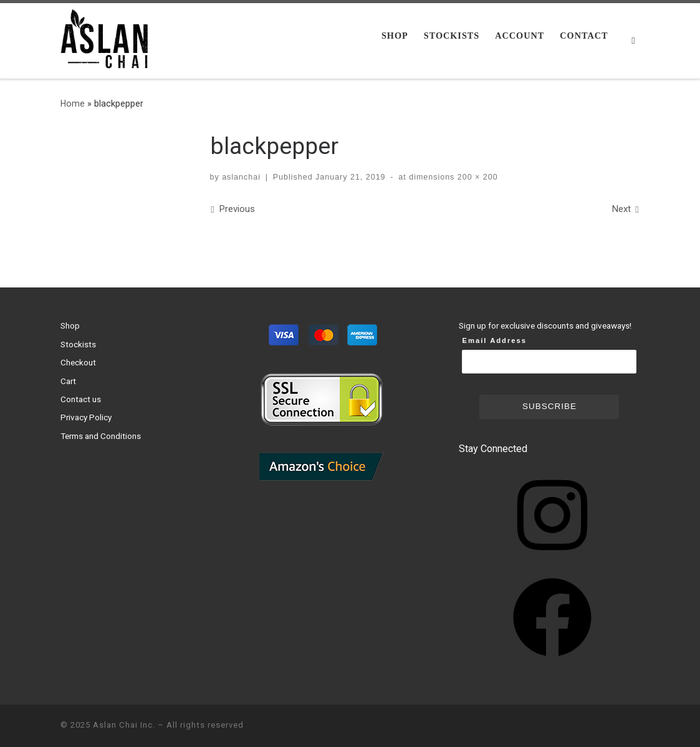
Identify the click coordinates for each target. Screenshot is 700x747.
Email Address (494, 340)
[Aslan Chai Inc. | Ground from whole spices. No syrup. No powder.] (107, 39)
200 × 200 (476, 177)
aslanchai (241, 177)
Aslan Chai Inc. (124, 725)
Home (73, 104)
